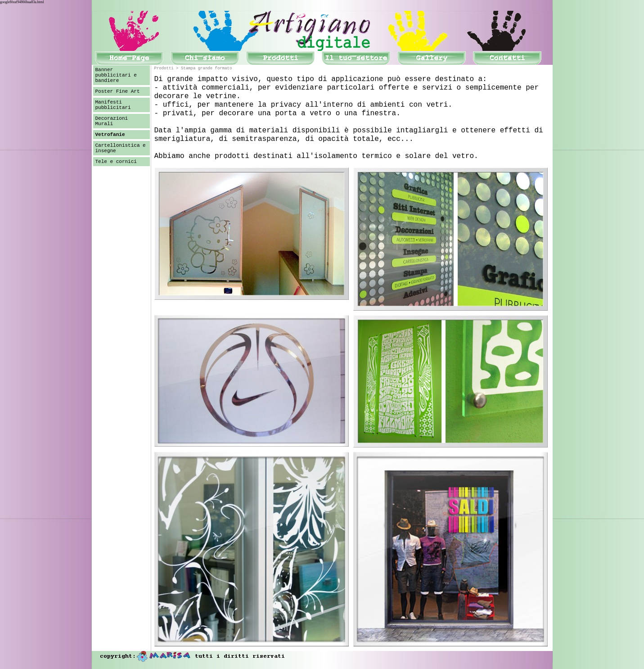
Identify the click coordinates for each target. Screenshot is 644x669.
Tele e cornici (116, 162)
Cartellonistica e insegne (121, 148)
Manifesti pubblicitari (113, 105)
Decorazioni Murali (112, 121)
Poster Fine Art (118, 91)
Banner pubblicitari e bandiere (116, 75)
